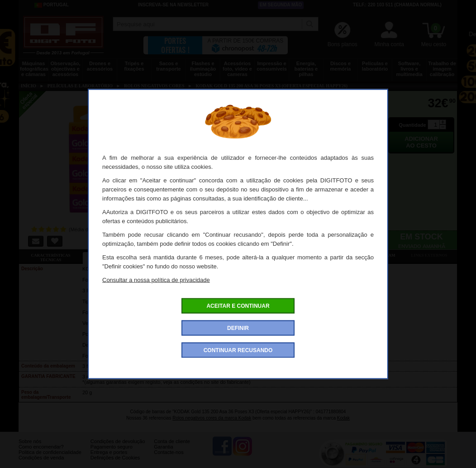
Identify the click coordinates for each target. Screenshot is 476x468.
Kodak (343, 418)
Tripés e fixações (134, 66)
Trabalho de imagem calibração (442, 69)
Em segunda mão (281, 5)
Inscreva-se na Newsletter (173, 5)
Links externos (429, 255)
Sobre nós (30, 448)
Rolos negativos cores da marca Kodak (212, 418)
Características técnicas (50, 258)
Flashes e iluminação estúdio (203, 69)
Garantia (163, 454)
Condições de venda (41, 464)
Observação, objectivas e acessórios (65, 69)
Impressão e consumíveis (272, 66)
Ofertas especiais (178, 255)
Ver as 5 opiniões (306, 255)
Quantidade (412, 125)
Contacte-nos (169, 459)
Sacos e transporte (168, 66)
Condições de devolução (118, 448)
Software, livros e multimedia (409, 69)
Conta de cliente (172, 448)
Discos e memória (341, 66)
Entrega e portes (109, 459)
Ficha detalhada (114, 255)
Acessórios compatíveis (242, 255)
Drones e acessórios (100, 66)
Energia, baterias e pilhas (306, 69)
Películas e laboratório (375, 66)
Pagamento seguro (112, 454)
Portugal (52, 5)
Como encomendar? (41, 454)
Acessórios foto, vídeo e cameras (237, 69)
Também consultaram (369, 255)
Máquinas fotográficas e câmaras (34, 69)
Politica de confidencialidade (50, 459)
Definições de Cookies (115, 464)
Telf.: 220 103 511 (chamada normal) (397, 5)
